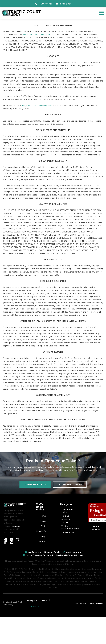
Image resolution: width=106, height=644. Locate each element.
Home (43, 516)
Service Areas (68, 533)
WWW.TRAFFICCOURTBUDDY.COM (39, 35)
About (43, 521)
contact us (15, 526)
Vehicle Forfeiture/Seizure (70, 527)
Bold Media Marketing (94, 603)
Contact (43, 542)
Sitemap (45, 600)
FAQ (43, 526)
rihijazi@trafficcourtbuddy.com (37, 106)
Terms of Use (34, 606)
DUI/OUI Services (66, 521)
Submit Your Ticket (67, 511)
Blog (43, 536)
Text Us (65, 516)
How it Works (43, 531)
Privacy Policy (33, 600)
